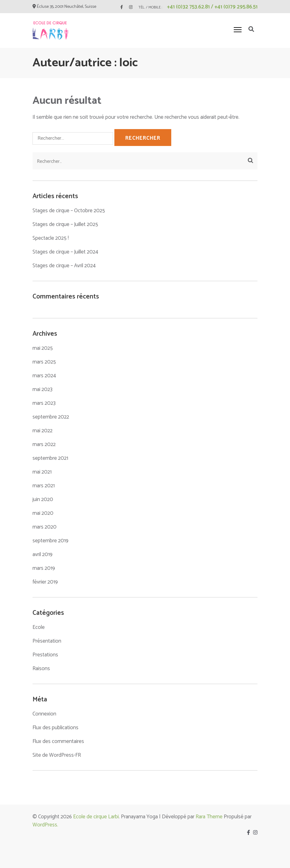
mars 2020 (45, 527)
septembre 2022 (51, 417)
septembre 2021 (50, 458)
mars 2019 (44, 568)
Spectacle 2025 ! (51, 238)
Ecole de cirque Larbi (96, 817)
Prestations (45, 655)
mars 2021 (44, 486)
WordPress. (45, 825)
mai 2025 (43, 348)
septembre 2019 (50, 541)
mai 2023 (42, 389)
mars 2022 (44, 444)
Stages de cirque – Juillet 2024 (65, 252)
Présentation (47, 641)
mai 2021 (42, 472)
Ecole (39, 627)
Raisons (41, 669)
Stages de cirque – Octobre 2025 (69, 211)
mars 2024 (44, 376)
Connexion (44, 714)
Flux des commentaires (58, 741)
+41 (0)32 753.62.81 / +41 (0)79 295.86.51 (212, 7)
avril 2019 (42, 554)
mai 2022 (42, 431)
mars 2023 (44, 403)
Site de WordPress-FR (57, 755)
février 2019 (45, 582)
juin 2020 (43, 499)
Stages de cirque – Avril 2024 (64, 266)
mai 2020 (43, 513)
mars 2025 (44, 362)
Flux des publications (55, 728)
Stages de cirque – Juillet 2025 (65, 224)
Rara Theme (209, 817)
